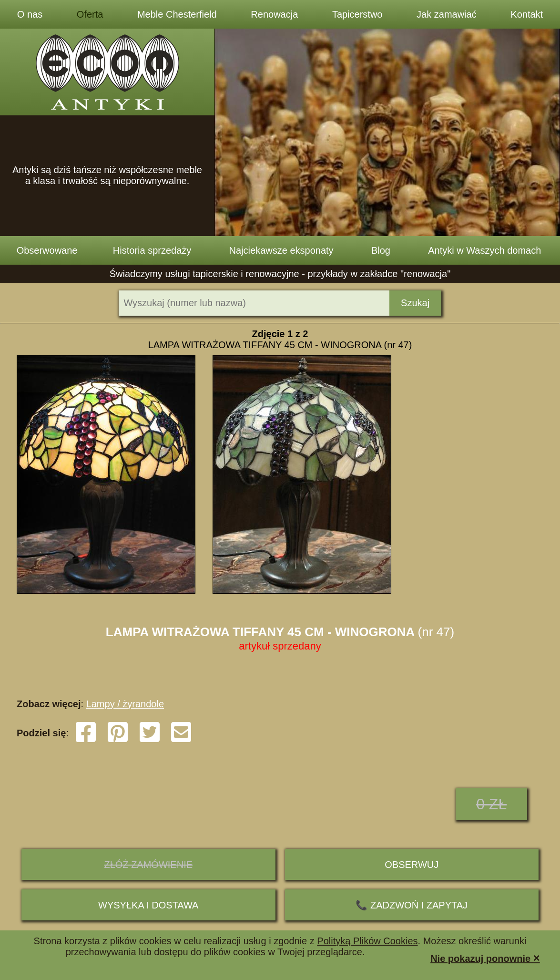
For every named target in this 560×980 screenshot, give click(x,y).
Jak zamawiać (447, 14)
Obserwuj (412, 865)
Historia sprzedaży (152, 250)
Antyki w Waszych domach (484, 250)
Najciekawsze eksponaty (281, 250)
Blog (381, 250)
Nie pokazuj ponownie (485, 958)
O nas (30, 14)
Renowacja (274, 14)
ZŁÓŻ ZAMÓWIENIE (148, 865)
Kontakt (527, 14)
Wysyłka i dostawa (148, 905)
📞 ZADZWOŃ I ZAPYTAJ (412, 905)
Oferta (90, 14)
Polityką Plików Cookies (367, 941)
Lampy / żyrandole (125, 704)
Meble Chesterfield (177, 14)
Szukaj (415, 303)
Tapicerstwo (357, 14)
